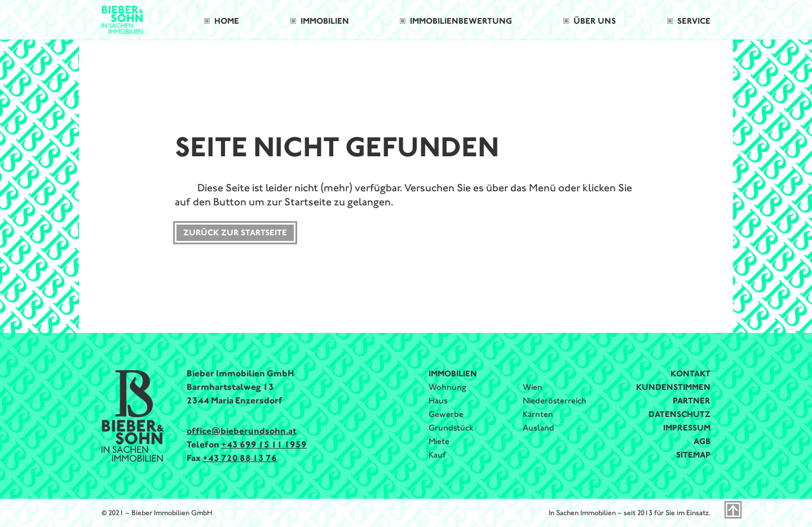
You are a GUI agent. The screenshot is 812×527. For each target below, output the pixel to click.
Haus (438, 401)
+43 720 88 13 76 (240, 458)
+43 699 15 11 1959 (264, 444)
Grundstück (451, 428)
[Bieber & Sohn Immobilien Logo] (123, 19)
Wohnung (447, 387)
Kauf (437, 455)
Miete (439, 441)
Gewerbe (446, 414)
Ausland (539, 428)
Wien (533, 387)
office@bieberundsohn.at (242, 431)
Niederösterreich (555, 401)
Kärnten (538, 414)
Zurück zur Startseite (235, 232)
